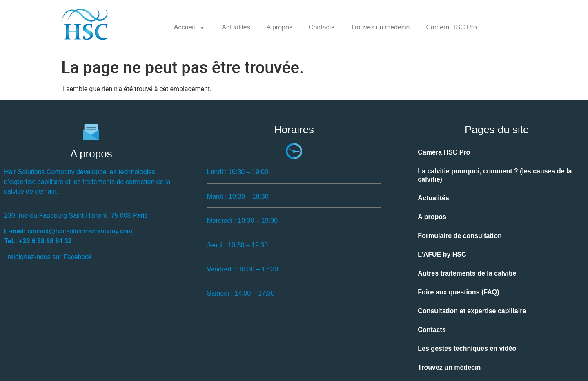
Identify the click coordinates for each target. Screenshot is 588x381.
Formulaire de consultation (460, 236)
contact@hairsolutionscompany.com (80, 231)
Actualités (236, 27)
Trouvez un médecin (380, 27)
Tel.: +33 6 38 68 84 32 (38, 241)
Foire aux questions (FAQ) (458, 292)
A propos (280, 27)
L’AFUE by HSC (442, 254)
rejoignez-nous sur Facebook (50, 257)
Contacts (322, 27)
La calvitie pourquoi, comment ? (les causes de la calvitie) (495, 175)
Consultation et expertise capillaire (472, 311)
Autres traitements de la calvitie (467, 273)
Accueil (190, 27)
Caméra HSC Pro (451, 27)
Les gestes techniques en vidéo (467, 349)
